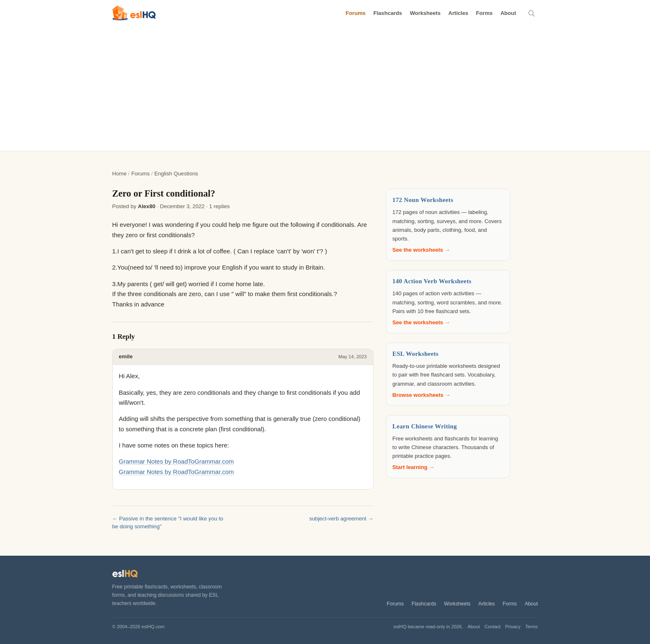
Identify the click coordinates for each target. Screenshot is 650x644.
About (508, 13)
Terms (532, 627)
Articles (458, 13)
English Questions (176, 174)
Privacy (513, 627)
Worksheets (425, 13)
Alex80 (146, 206)
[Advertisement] (325, 89)
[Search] (532, 13)
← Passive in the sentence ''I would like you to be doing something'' (168, 522)
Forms (484, 13)
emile (126, 356)
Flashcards (388, 13)
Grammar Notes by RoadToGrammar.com (177, 461)
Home (120, 174)
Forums (356, 13)
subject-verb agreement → (341, 519)
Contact (493, 627)
